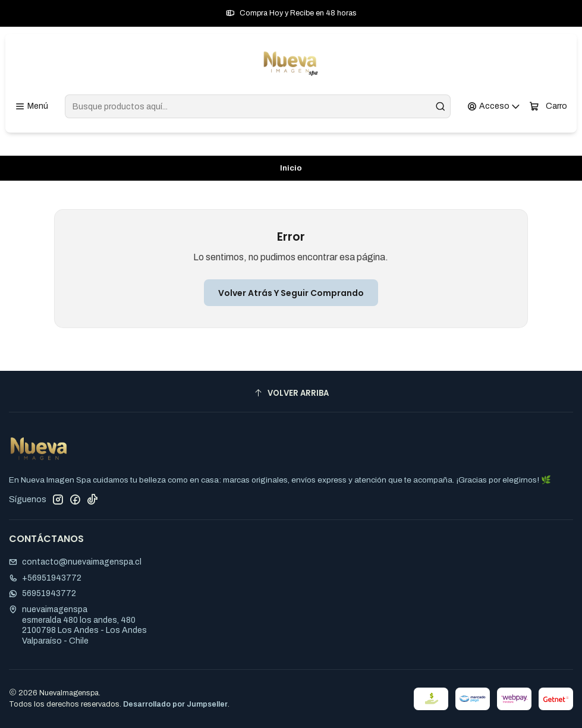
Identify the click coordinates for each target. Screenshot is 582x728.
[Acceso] (494, 107)
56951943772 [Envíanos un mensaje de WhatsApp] (43, 593)
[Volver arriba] (291, 393)
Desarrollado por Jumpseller (175, 704)
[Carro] (548, 107)
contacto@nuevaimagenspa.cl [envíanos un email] (75, 562)
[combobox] (257, 106)
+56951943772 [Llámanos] (45, 578)
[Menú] (32, 107)
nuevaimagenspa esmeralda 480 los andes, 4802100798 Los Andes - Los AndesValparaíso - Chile (78, 625)
